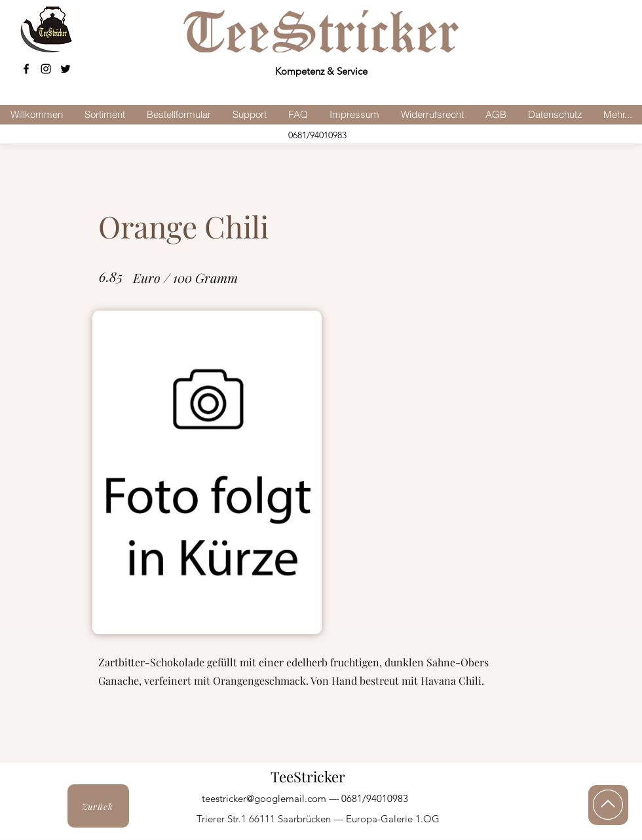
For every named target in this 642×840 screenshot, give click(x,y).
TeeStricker (308, 776)
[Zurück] (98, 806)
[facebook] (26, 69)
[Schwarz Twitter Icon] (66, 69)
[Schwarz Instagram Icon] (46, 69)
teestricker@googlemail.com (264, 798)
